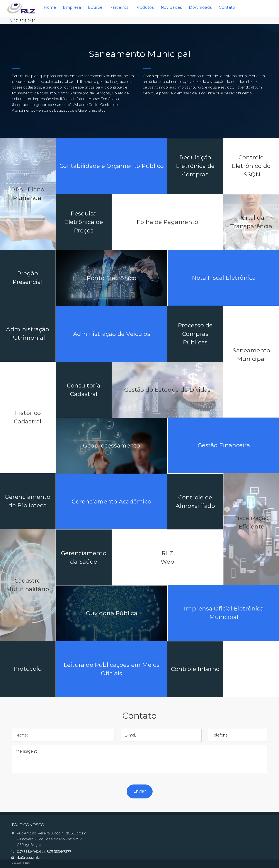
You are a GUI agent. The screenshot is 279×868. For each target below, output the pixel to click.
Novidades (172, 7)
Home (50, 7)
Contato (227, 7)
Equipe (95, 7)
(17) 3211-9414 (24, 21)
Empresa (72, 7)
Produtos (145, 7)
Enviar (140, 791)
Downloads (200, 7)
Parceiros (119, 7)
